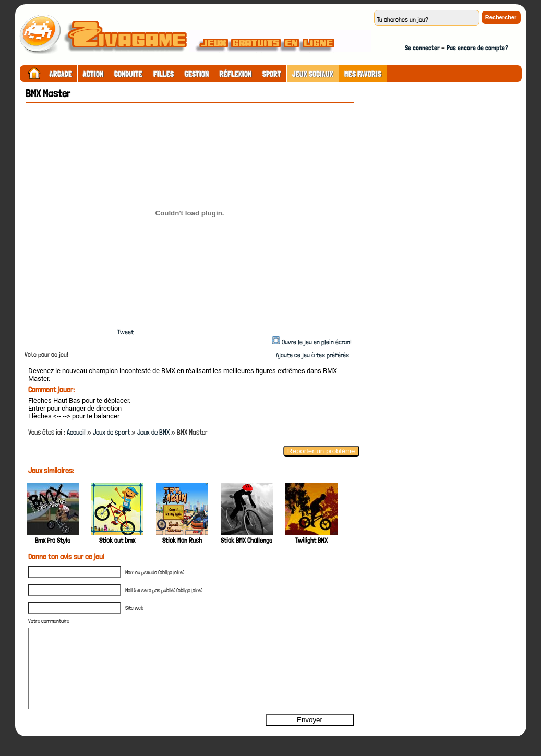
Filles (164, 74)
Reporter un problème (321, 451)
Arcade (61, 74)
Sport (272, 74)
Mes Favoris (363, 74)
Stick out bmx (117, 540)
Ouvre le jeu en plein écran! (317, 342)
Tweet (125, 332)
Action (93, 74)
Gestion (197, 74)
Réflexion (236, 74)
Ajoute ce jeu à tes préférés (312, 355)
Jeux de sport (111, 432)
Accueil (76, 432)
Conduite (128, 74)
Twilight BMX (311, 540)
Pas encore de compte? (477, 48)
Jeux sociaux (313, 74)
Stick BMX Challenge (247, 540)
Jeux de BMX (153, 432)
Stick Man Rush (182, 540)
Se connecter (422, 48)
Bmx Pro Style (53, 540)
